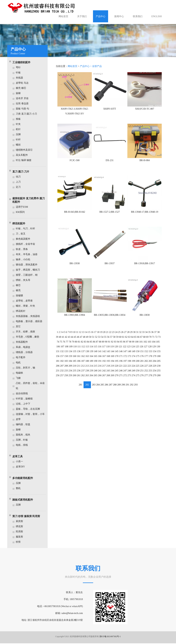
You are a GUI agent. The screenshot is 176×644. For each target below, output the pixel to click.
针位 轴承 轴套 (25, 160)
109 (71, 345)
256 (59, 373)
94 (118, 340)
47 (82, 335)
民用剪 (21, 532)
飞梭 (20, 378)
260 (75, 373)
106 (59, 345)
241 (100, 368)
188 (88, 359)
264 (92, 373)
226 (141, 364)
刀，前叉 (22, 234)
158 (67, 354)
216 (100, 364)
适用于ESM (23, 207)
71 (153, 335)
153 (150, 349)
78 (71, 340)
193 (108, 359)
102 (145, 340)
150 (137, 349)
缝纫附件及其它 (26, 150)
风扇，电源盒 (24, 347)
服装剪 (21, 537)
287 (111, 382)
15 (90, 330)
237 (83, 368)
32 (140, 330)
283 (94, 382)
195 (116, 359)
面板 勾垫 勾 (24, 109)
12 (81, 330)
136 (79, 349)
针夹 (20, 124)
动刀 (20, 177)
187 (83, 359)
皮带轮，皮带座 (26, 301)
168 (108, 354)
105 (157, 340)
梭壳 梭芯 (22, 88)
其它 (20, 326)
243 (108, 368)
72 (156, 335)
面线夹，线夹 (24, 435)
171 (121, 354)
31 (137, 330)
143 (108, 349)
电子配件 (22, 357)
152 (145, 349)
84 (88, 340)
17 (95, 330)
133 (67, 349)
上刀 (20, 182)
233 (67, 368)
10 (75, 330)
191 (100, 359)
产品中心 (101, 16)
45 (76, 335)
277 (145, 373)
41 (64, 335)
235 (75, 368)
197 (125, 359)
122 (124, 345)
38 (158, 330)
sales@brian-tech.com (72, 614)
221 (121, 364)
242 (104, 368)
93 (115, 340)
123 (128, 345)
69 (147, 335)
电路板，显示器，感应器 (30, 321)
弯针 (20, 67)
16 (92, 330)
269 (112, 373)
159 (71, 354)
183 (67, 359)
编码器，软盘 (24, 424)
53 (99, 335)
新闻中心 (119, 16)
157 (63, 354)
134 (71, 349)
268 (108, 373)
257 (63, 373)
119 (112, 345)
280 (158, 373)
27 (125, 330)
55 (105, 335)
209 (71, 364)
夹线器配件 (23, 342)
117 (104, 345)
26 (122, 330)
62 (126, 335)
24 (116, 330)
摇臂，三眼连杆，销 (28, 275)
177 (145, 354)
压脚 (20, 134)
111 (80, 345)
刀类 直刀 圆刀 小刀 (28, 114)
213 (87, 364)
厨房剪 (21, 521)
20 (104, 330)
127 (145, 345)
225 (137, 364)
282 (88, 382)
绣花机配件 (20, 223)
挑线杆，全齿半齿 (27, 244)
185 (75, 359)
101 (141, 340)
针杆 (20, 140)
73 (158, 335)
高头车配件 (23, 155)
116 (100, 345)
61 (123, 335)
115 (96, 345)
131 (59, 349)
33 (143, 330)
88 (100, 340)
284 (98, 382)
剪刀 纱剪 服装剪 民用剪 (28, 516)
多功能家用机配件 (24, 478)
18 (98, 330)
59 (117, 335)
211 (79, 364)
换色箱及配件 (24, 239)
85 (91, 340)
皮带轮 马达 (24, 83)
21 (107, 330)
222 (125, 364)
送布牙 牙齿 (24, 98)
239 (92, 368)
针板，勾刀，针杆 (27, 229)
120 (116, 345)
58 (114, 335)
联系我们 (138, 16)
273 (129, 373)
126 (141, 345)
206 (59, 364)
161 (79, 354)
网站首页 (63, 16)
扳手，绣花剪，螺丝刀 (29, 270)
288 (115, 382)
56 (108, 335)
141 (100, 349)
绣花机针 (22, 311)
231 (59, 368)
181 (59, 359)
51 (93, 335)
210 (75, 364)
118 (108, 345)
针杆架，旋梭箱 (26, 399)
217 (104, 364)
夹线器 (21, 78)
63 (129, 335)
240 (96, 368)
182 (63, 359)
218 (108, 364)
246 (121, 368)
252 (145, 368)
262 (83, 373)
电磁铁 (21, 373)
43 (70, 335)
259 (71, 373)
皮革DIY (22, 467)
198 (129, 359)
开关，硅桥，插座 (27, 332)
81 (80, 340)
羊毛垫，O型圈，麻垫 (29, 337)
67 (141, 335)
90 (106, 340)
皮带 (20, 419)
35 (149, 330)
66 (138, 335)
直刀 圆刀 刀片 (22, 172)
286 (106, 382)
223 (129, 364)
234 (71, 368)
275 (137, 373)
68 (144, 335)
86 (94, 340)
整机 (20, 488)
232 (63, 368)
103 (149, 340)
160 (75, 354)
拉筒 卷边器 (24, 103)
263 (88, 373)
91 (109, 340)
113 (88, 345)
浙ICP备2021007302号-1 (110, 637)
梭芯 (20, 285)
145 (116, 349)
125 (137, 345)
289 (119, 382)
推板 (20, 119)
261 (79, 373)
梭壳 (20, 290)
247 (125, 368)
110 (75, 345)
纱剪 (20, 542)
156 (59, 354)
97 (127, 340)
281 (81, 382)
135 (75, 349)
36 (152, 330)
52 (96, 335)
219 (112, 364)
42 (67, 335)
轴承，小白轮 (24, 259)
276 (141, 373)
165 (96, 354)
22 (110, 330)
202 (145, 359)
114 (92, 345)
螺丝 (20, 145)
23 (113, 330)
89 (103, 340)
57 (111, 335)
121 (120, 345)
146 (121, 349)
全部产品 (97, 69)
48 (85, 335)
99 (133, 340)
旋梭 (20, 93)
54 (102, 335)
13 (84, 330)
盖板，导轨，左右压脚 (29, 409)
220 (116, 364)
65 (135, 335)
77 (68, 340)
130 (157, 345)
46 (79, 335)
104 (153, 340)
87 (97, 340)
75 (62, 340)
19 (101, 330)
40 (61, 335)
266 (100, 373)
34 (146, 330)
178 (150, 354)
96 (124, 340)
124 (133, 345)
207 (63, 364)
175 (137, 354)
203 (150, 359)
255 (158, 368)
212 (83, 364)
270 (116, 373)
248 (129, 368)
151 (141, 349)
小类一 (21, 461)
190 (96, 359)
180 (158, 354)
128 (149, 345)
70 (150, 335)
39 (58, 335)
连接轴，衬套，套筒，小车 (32, 414)
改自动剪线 (23, 393)
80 (77, 340)
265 (96, 373)
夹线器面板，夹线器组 (29, 316)
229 (154, 364)
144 (112, 349)
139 (92, 349)
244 (112, 368)
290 (123, 382)
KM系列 (22, 212)
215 (96, 364)
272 (125, 373)
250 (137, 368)
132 (63, 349)
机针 (20, 129)
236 (79, 368)
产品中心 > (86, 69)
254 (154, 368)
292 (131, 382)
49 (87, 335)
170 (116, 354)
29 (131, 330)
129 (153, 345)
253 (150, 368)
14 (87, 330)
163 (88, 354)
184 (71, 359)
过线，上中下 (24, 404)
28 (128, 330)
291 (127, 382)
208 (67, 364)
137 (83, 349)
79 (74, 340)
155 (158, 349)
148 (129, 349)
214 (92, 364)
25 (119, 330)
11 (78, 330)
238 (88, 368)
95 (121, 340)
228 (150, 364)
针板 (20, 73)
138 (88, 349)
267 (104, 373)
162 (83, 354)
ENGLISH (157, 16)
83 (85, 340)
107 (63, 345)
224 (133, 364)
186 (79, 359)
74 (59, 340)
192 (104, 359)
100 (136, 340)
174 (133, 354)
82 (82, 340)
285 (102, 382)
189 (92, 359)
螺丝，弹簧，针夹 (27, 306)
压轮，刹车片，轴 (27, 368)
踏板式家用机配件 (24, 500)
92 (112, 340)
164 (92, 354)
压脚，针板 (23, 440)
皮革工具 (19, 456)
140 (96, 349)
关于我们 (82, 16)
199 (133, 359)
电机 (20, 363)
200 (137, 359)
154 (154, 349)
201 (141, 359)
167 (104, 354)
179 (154, 354)
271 (121, 373)
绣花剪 (21, 526)
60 (120, 335)
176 (141, 354)
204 (154, 359)
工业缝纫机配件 (23, 62)
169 (112, 354)
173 (129, 354)
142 (104, 349)
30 (134, 330)
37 (155, 330)
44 (73, 335)
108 (67, 345)
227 (145, 364)
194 (112, 359)
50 (90, 335)
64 (132, 335)
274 (133, 373)
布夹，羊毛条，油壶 (28, 254)
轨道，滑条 (23, 249)
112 (84, 345)
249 (133, 368)
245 (116, 368)
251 (141, 368)
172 (125, 354)
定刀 (20, 187)
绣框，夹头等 (24, 280)
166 (100, 354)
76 (65, 340)
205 (158, 359)
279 (154, 373)
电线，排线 (23, 445)
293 (135, 382)
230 (158, 364)
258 (67, 373)
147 (125, 349)
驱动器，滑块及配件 (28, 265)
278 (150, 373)
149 (133, 349)
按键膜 (21, 296)
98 (130, 340)
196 (121, 359)
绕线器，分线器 (26, 352)
